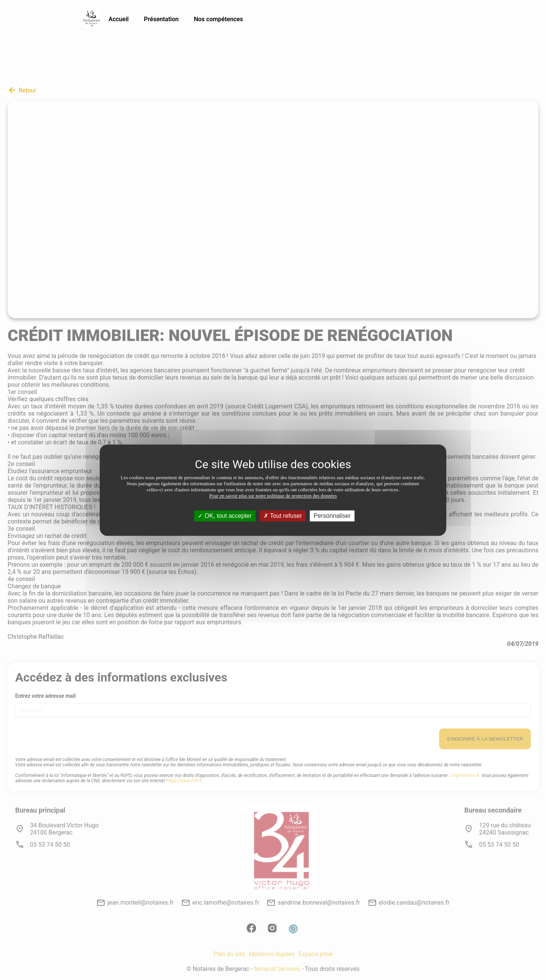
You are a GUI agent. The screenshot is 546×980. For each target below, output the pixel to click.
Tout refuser (283, 516)
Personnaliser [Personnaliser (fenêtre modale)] (332, 516)
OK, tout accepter (225, 516)
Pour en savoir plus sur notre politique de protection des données (273, 496)
